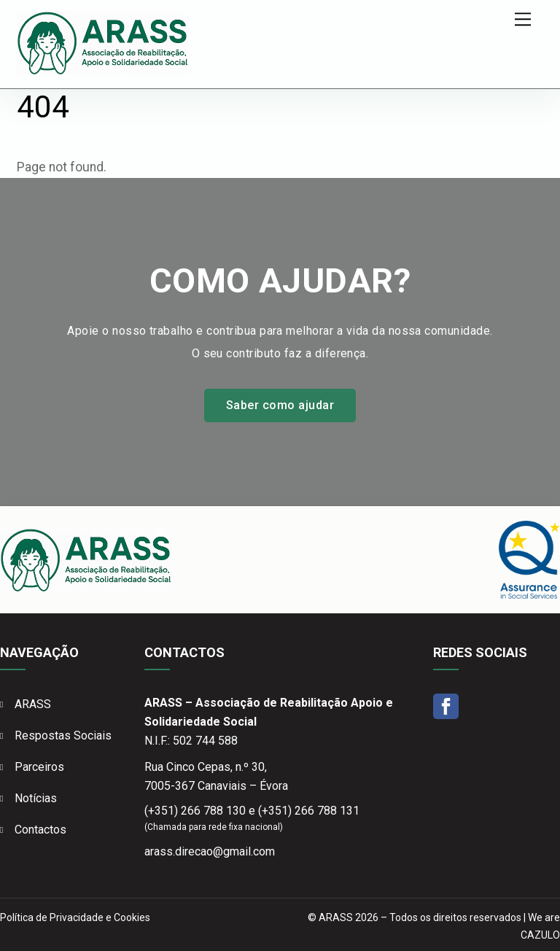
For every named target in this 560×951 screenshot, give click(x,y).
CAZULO (540, 935)
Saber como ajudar (280, 405)
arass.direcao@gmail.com (210, 851)
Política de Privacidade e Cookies (75, 917)
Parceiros (39, 767)
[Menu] (523, 19)
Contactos (40, 830)
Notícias (36, 798)
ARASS (33, 704)
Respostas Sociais (63, 735)
